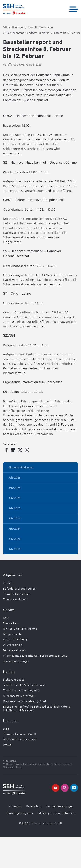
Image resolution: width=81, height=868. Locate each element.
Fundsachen (11, 623)
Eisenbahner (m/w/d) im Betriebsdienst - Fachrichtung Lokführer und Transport (37, 708)
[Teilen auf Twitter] (20, 450)
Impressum (14, 806)
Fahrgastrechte (12, 634)
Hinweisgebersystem (20, 813)
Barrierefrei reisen (15, 650)
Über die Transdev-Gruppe (20, 739)
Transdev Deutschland (17, 594)
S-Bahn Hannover (13, 27)
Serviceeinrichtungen (16, 661)
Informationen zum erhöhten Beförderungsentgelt (35, 655)
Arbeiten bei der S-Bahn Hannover (24, 685)
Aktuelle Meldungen (40, 27)
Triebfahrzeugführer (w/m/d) (21, 690)
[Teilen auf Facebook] (6, 450)
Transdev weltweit (15, 599)
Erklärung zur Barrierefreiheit (56, 813)
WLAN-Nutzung (13, 645)
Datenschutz (34, 806)
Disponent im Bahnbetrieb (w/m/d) (25, 701)
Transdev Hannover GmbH (20, 734)
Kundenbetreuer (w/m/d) (19, 696)
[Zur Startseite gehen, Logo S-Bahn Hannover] (14, 9)
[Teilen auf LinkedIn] (13, 450)
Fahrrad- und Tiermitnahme (20, 629)
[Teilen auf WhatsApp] (27, 450)
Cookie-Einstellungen (60, 806)
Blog (6, 729)
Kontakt (8, 583)
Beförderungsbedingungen (20, 588)
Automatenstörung (15, 639)
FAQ (6, 618)
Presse (7, 745)
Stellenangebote (14, 679)
